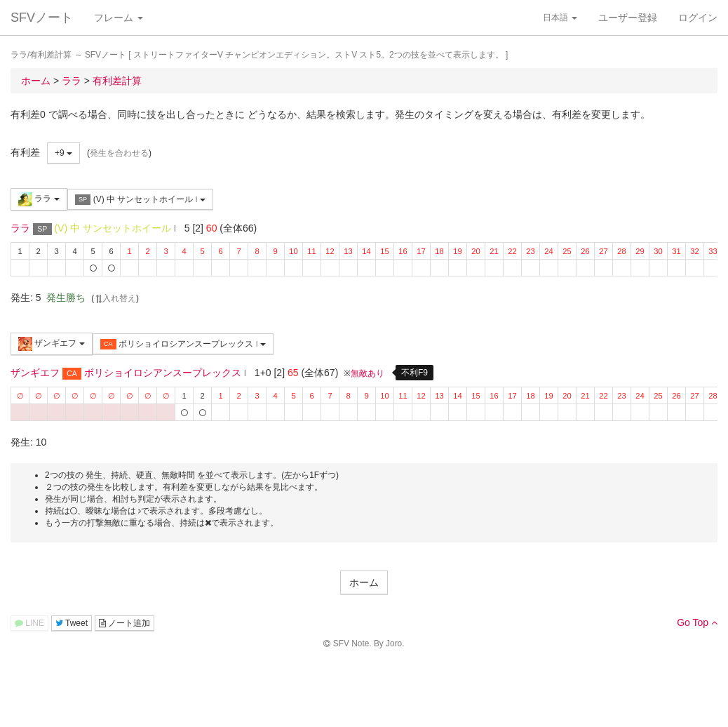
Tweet (72, 623)
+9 (63, 153)
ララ (39, 199)
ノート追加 (124, 623)
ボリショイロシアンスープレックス (183, 344)
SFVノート (42, 18)
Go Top (697, 622)
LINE (29, 623)
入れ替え (115, 298)
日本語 (560, 18)
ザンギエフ (52, 344)
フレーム (119, 18)
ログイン (698, 18)
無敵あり (368, 373)
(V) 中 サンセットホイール (140, 200)
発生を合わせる (119, 153)
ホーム (364, 582)
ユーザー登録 (628, 18)
